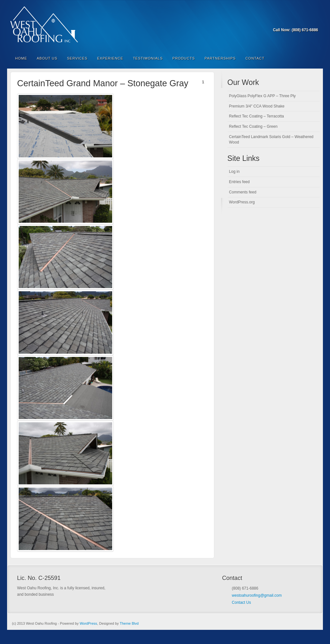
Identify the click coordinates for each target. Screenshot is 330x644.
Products (184, 58)
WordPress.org (242, 202)
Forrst (305, 21)
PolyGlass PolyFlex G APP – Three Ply (262, 96)
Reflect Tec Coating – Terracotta (257, 116)
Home (21, 58)
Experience (110, 58)
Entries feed (239, 182)
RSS (314, 21)
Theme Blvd (129, 623)
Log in (234, 172)
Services (77, 58)
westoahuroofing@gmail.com (257, 595)
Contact (255, 58)
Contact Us (241, 602)
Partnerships (220, 58)
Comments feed (243, 192)
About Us (47, 58)
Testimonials (148, 58)
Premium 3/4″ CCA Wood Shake (257, 106)
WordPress (88, 623)
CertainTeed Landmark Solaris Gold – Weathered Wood (271, 140)
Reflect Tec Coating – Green (253, 126)
